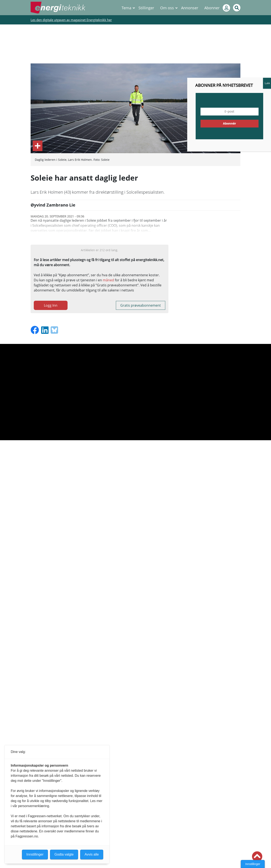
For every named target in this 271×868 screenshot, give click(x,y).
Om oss (167, 8)
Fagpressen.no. (27, 836)
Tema (126, 8)
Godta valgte (64, 854)
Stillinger (146, 8)
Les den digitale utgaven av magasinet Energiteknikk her (71, 20)
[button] (257, 857)
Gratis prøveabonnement (141, 305)
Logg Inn (51, 305)
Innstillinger (253, 864)
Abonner (212, 8)
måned (108, 280)
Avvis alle (92, 854)
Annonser (190, 8)
